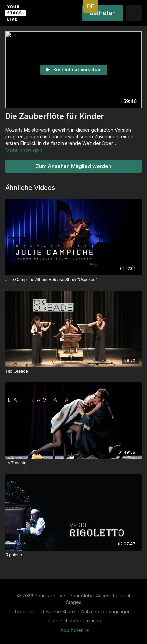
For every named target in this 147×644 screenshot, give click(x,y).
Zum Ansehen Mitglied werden (73, 166)
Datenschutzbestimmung (75, 621)
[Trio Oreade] (73, 371)
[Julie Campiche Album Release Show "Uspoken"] (73, 280)
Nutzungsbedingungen (106, 611)
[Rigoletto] (73, 555)
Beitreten (103, 13)
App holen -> (75, 630)
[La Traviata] (73, 463)
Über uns (25, 611)
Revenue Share (58, 611)
